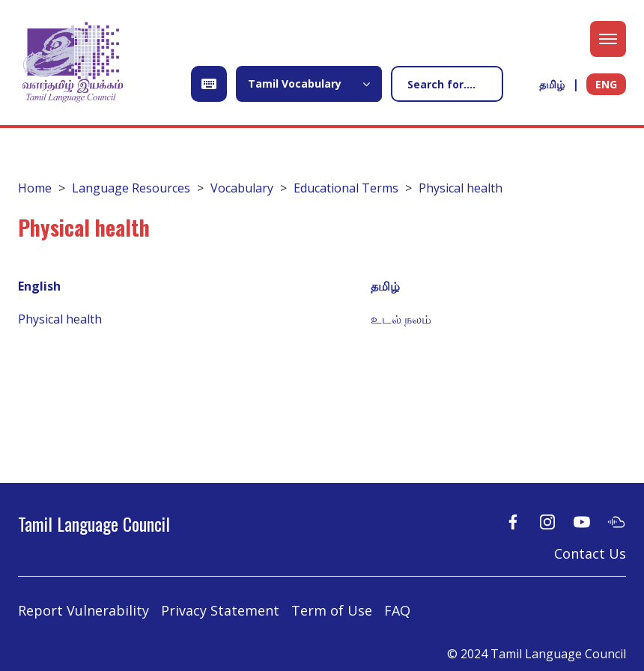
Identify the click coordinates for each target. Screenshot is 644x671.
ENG (606, 84)
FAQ (397, 610)
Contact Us (590, 553)
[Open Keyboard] (209, 84)
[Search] (447, 84)
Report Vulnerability (83, 610)
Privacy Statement (220, 610)
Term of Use (332, 610)
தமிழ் (552, 84)
